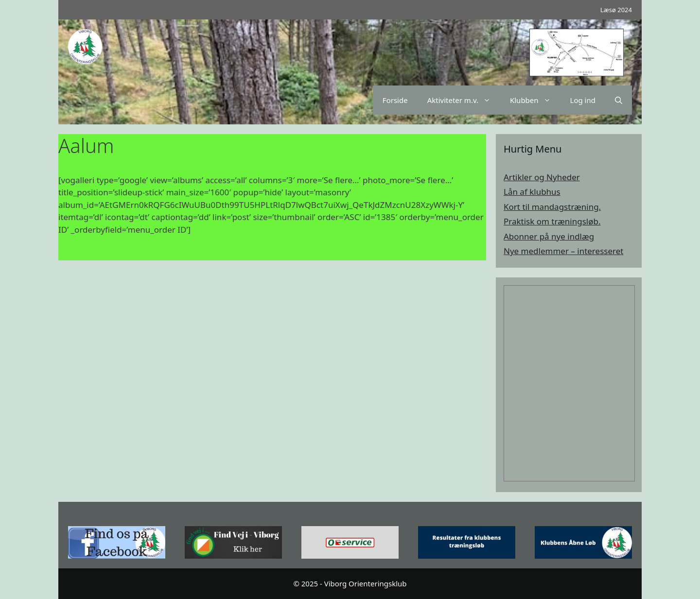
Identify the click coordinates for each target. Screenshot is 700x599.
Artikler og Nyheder (542, 177)
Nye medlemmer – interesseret (563, 251)
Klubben (535, 100)
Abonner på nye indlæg (549, 236)
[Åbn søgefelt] (619, 100)
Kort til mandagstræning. (552, 207)
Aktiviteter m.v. (464, 100)
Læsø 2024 (616, 10)
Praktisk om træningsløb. (552, 221)
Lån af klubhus (532, 192)
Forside (395, 100)
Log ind (583, 100)
